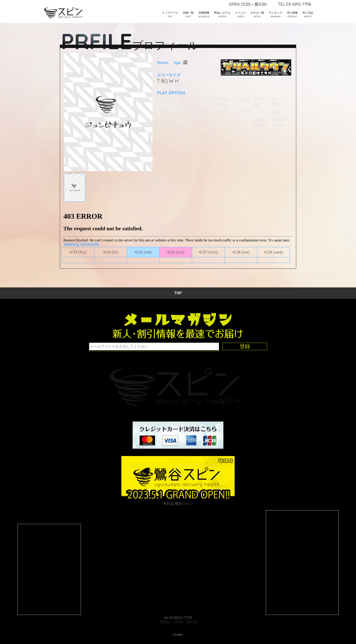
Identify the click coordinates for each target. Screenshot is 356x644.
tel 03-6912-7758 (178, 618)
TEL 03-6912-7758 (294, 4)
